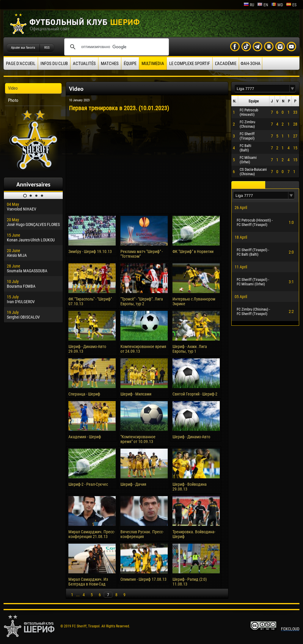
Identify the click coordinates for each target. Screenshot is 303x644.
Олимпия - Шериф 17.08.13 (143, 579)
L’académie (226, 64)
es (291, 5)
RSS (47, 48)
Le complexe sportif (190, 64)
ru (249, 5)
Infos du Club (54, 64)
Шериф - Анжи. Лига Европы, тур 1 (190, 349)
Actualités (84, 64)
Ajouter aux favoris (23, 48)
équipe (130, 64)
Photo (13, 100)
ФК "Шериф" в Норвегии (193, 251)
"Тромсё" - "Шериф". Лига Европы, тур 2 (142, 301)
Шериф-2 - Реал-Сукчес (88, 484)
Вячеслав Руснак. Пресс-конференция (142, 534)
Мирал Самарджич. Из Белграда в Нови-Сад (88, 582)
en (263, 5)
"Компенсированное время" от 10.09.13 (138, 439)
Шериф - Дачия (133, 484)
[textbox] (262, 89)
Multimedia (153, 64)
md (277, 5)
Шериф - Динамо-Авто (191, 437)
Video (13, 88)
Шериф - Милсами (136, 394)
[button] (293, 89)
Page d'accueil (21, 64)
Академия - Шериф (85, 437)
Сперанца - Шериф (84, 394)
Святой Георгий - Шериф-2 (195, 394)
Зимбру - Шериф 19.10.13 (90, 251)
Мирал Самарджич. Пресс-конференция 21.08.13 (92, 534)
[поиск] (116, 47)
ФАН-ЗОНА (251, 64)
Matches (110, 64)
